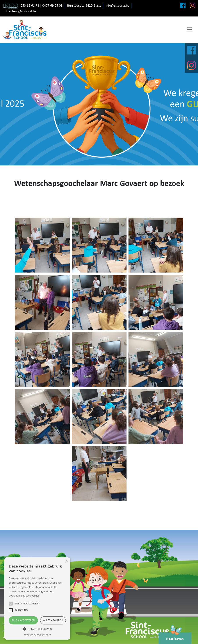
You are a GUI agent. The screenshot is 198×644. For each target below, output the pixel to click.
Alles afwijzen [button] (53, 620)
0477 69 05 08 (52, 6)
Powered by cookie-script (37, 635)
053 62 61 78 (30, 6)
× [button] (66, 561)
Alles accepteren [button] (23, 620)
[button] (37, 629)
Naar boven (175, 637)
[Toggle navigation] (189, 29)
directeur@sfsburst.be (21, 11)
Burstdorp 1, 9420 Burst (84, 6)
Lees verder (32, 596)
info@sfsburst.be (117, 6)
